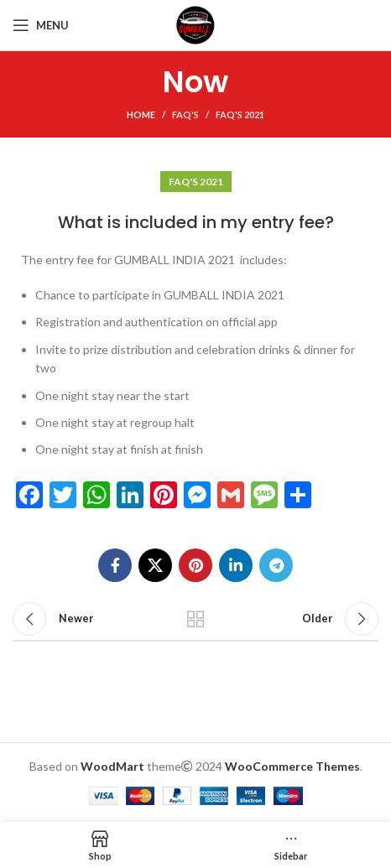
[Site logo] (195, 24)
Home (141, 114)
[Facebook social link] (115, 565)
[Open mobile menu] (41, 25)
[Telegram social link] (276, 565)
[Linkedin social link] (236, 565)
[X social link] (155, 565)
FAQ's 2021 (240, 114)
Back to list (196, 619)
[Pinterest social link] (195, 565)
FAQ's (185, 114)
